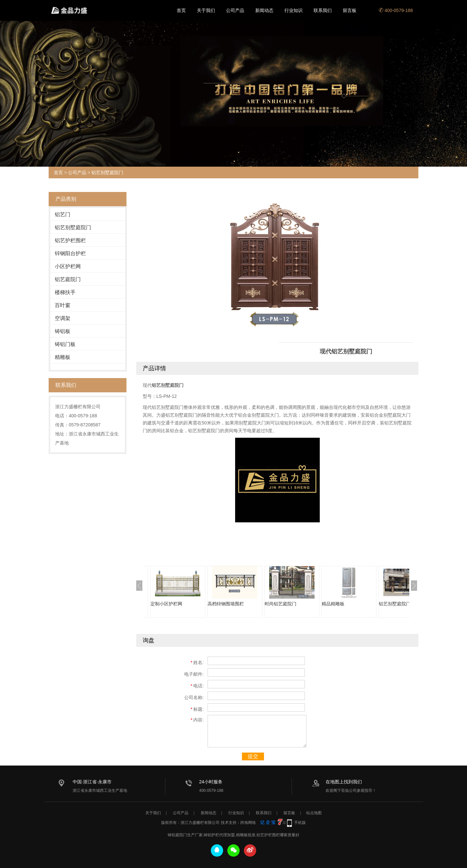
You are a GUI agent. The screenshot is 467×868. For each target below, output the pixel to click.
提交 (253, 756)
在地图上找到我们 (344, 782)
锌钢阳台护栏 (70, 253)
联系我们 (323, 10)
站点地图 (314, 813)
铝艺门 (63, 214)
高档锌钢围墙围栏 (226, 604)
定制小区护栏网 (166, 604)
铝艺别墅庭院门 (107, 172)
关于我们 (206, 10)
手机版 (300, 823)
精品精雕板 (333, 604)
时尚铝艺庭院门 (281, 604)
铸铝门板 (65, 344)
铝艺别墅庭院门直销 (399, 604)
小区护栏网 (68, 266)
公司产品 (235, 10)
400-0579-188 (396, 10)
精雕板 (63, 357)
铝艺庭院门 (68, 279)
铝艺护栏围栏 (70, 240)
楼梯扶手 (65, 292)
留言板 (350, 10)
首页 (181, 10)
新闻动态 (264, 10)
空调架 (63, 318)
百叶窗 (63, 305)
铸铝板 (63, 331)
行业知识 (293, 10)
